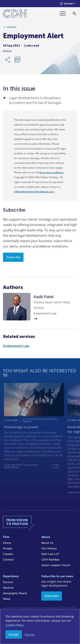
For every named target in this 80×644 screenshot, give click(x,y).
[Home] (15, 14)
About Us (47, 543)
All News (11, 28)
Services (8, 588)
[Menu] (64, 13)
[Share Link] (8, 61)
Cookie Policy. (15, 625)
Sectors (8, 582)
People (8, 548)
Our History (49, 548)
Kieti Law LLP (50, 554)
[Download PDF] (17, 61)
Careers (8, 554)
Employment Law (16, 346)
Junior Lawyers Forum (56, 565)
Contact (8, 560)
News (7, 599)
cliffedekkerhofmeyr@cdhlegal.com (34, 192)
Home (7, 543)
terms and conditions (51, 173)
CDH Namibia (50, 560)
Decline (30, 635)
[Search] (75, 13)
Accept (14, 634)
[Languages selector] (68, 4)
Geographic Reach (15, 593)
